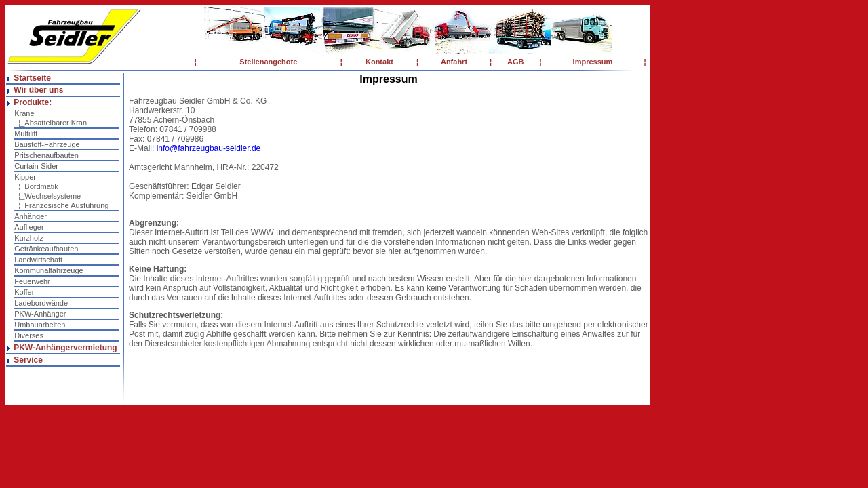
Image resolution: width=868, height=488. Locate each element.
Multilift (26, 134)
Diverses (29, 335)
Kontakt (379, 62)
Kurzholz (29, 238)
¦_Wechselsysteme (47, 196)
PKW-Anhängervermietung (65, 348)
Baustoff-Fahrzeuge (47, 144)
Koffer (24, 292)
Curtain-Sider (36, 166)
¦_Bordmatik (36, 186)
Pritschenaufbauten (46, 155)
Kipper (25, 177)
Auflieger (29, 227)
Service (28, 360)
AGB (515, 62)
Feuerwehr (32, 281)
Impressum (593, 62)
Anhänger (31, 216)
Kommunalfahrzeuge (49, 270)
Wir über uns (38, 90)
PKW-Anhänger (40, 314)
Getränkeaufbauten (46, 249)
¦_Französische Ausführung (61, 205)
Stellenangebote (268, 62)
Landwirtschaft (38, 260)
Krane (24, 113)
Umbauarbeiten (40, 325)
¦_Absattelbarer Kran (51, 123)
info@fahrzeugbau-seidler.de (209, 148)
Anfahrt (454, 62)
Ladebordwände (41, 303)
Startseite (32, 78)
